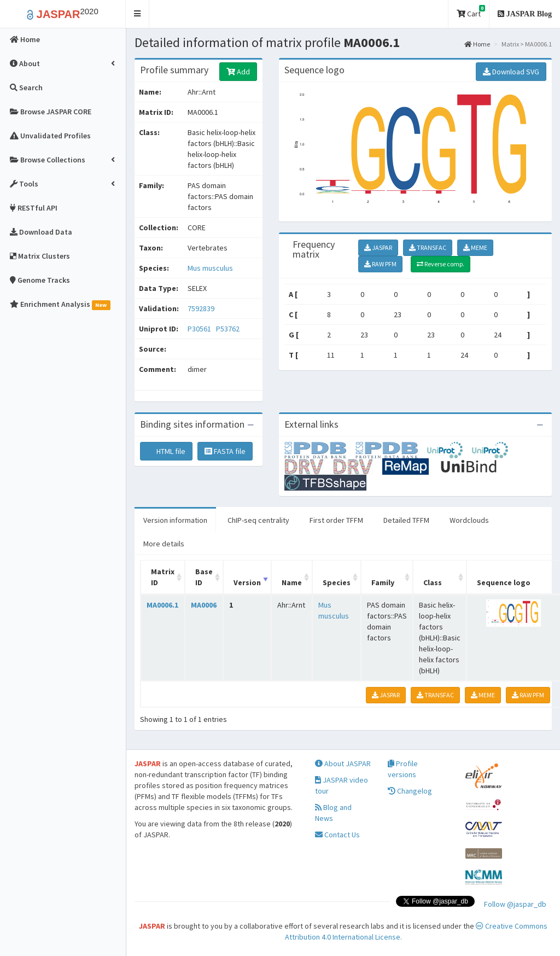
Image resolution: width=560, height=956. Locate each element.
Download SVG (511, 72)
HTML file (166, 451)
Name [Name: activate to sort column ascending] (292, 582)
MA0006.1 (162, 605)
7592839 (201, 308)
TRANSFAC (428, 247)
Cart (471, 12)
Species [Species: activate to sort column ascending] (337, 582)
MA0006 (204, 605)
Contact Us (337, 835)
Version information (175, 520)
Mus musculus (210, 268)
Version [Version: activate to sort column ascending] (247, 582)
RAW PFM (380, 264)
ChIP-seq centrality (258, 520)
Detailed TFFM (406, 520)
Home (477, 44)
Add (238, 72)
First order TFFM (336, 520)
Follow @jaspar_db (515, 904)
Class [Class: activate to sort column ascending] (433, 582)
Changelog (410, 791)
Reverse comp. (441, 264)
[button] (138, 14)
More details (164, 544)
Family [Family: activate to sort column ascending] (383, 582)
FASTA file (225, 451)
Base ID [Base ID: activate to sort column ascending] (204, 577)
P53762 (229, 329)
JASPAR (378, 247)
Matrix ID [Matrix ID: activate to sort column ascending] (163, 577)
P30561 (200, 329)
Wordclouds (469, 520)
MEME (475, 247)
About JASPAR (343, 763)
